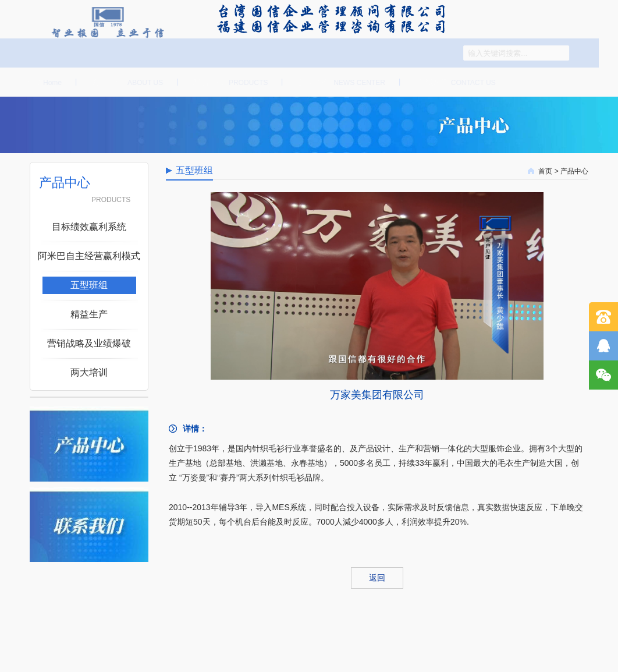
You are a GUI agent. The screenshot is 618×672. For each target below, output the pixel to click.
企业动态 (340, 82)
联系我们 (453, 82)
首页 (42, 82)
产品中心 (229, 82)
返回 (377, 578)
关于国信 (125, 82)
